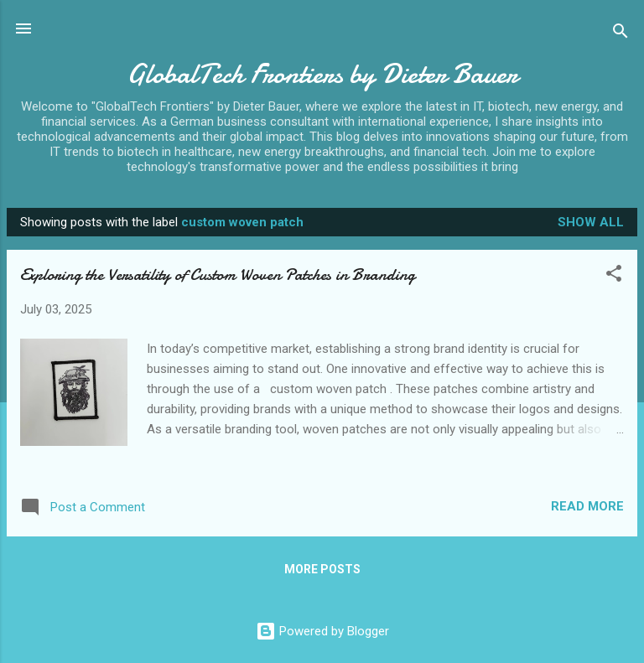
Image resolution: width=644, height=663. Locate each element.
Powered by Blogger (322, 631)
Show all (591, 222)
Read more (587, 506)
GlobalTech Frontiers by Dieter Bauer (322, 74)
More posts (322, 569)
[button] (614, 276)
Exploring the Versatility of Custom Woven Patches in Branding (218, 275)
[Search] (621, 34)
